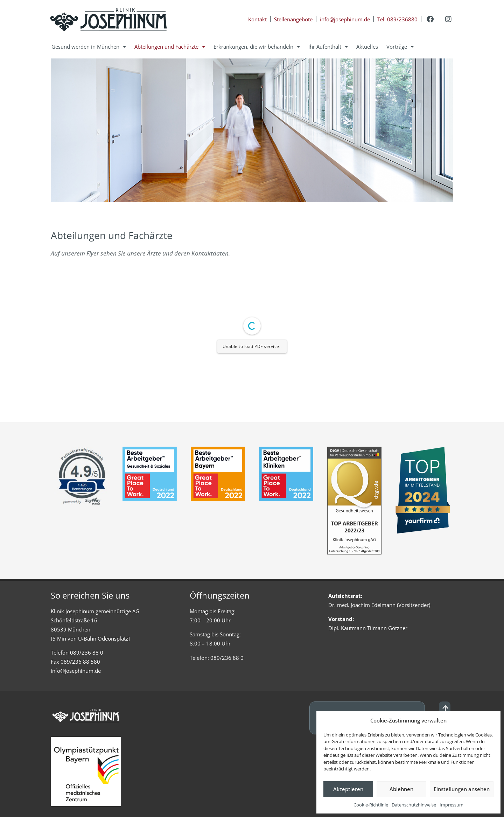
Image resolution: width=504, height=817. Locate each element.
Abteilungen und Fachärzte (170, 47)
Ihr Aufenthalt (328, 47)
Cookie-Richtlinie (371, 805)
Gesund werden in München (89, 47)
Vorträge (400, 47)
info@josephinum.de (76, 671)
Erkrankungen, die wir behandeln (257, 47)
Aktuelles (367, 47)
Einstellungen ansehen (462, 789)
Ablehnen (401, 789)
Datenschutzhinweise (414, 805)
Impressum (451, 805)
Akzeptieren (348, 789)
